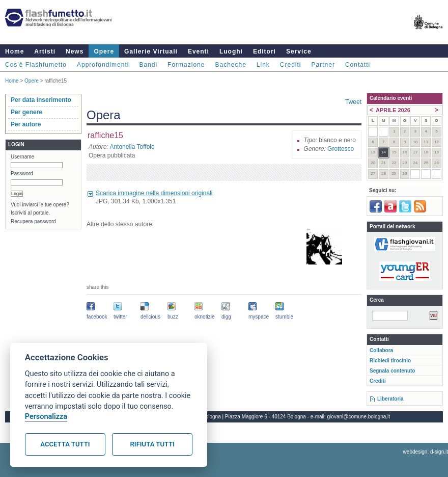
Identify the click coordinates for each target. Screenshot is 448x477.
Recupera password (33, 221)
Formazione (186, 65)
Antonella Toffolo (132, 147)
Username (22, 157)
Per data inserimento (41, 100)
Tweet (353, 102)
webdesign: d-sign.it (426, 452)
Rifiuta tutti (152, 444)
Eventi (199, 51)
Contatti (358, 65)
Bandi (148, 65)
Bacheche (230, 65)
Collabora (381, 350)
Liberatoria (390, 399)
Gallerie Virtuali (151, 51)
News (75, 51)
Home (15, 51)
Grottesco (341, 149)
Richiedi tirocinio (390, 361)
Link (263, 65)
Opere (104, 51)
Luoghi (231, 51)
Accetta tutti (65, 444)
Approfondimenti (103, 65)
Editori (264, 51)
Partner (323, 65)
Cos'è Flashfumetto (36, 65)
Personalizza (46, 417)
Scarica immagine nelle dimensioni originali (154, 193)
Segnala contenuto (392, 371)
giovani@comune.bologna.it (359, 417)
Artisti (45, 51)
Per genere (26, 112)
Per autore (26, 124)
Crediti (291, 65)
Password (22, 174)
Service (299, 51)
